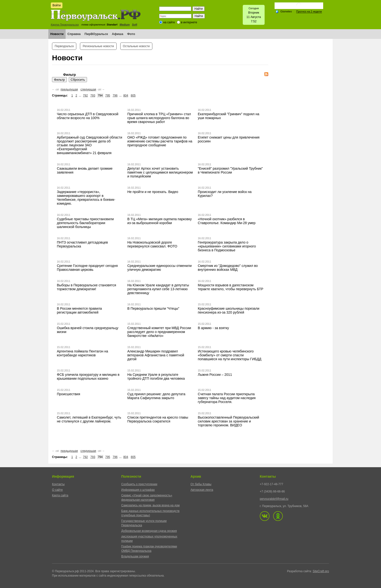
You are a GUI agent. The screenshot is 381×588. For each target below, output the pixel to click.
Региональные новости (98, 46)
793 (93, 96)
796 (115, 96)
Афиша (117, 34)
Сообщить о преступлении (139, 484)
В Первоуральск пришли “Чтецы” (153, 308)
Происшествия (69, 394)
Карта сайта (60, 495)
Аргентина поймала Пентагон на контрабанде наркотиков (82, 353)
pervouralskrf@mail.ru (274, 499)
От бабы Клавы (201, 484)
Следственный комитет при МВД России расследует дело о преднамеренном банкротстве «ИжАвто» (159, 332)
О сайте (57, 490)
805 (133, 96)
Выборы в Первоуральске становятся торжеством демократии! (87, 287)
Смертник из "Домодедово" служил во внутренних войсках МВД (228, 268)
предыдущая (69, 89)
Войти (57, 5)
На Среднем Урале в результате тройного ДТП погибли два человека (156, 377)
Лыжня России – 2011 (215, 375)
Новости (57, 34)
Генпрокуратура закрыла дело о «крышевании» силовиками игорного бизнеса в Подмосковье (227, 246)
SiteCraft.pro (321, 571)
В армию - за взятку (213, 328)
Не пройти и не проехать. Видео (153, 192)
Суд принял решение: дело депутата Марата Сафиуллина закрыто (156, 396)
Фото (131, 34)
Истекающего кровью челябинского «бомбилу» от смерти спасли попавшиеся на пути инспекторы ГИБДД (229, 355)
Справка (74, 34)
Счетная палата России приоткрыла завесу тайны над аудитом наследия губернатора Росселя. (227, 398)
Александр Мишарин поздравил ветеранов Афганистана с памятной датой (156, 355)
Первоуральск (64, 46)
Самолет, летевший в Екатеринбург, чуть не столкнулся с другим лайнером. (89, 419)
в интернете (189, 22)
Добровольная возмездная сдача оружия (149, 531)
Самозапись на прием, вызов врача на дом (150, 505)
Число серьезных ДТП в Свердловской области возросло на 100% (88, 116)
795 (108, 96)
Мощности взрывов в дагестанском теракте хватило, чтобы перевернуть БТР (231, 287)
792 (85, 96)
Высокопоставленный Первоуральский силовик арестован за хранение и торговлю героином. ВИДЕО (228, 421)
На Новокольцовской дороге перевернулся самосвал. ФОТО (152, 244)
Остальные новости (136, 46)
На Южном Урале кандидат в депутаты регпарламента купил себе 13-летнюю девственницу (158, 289)
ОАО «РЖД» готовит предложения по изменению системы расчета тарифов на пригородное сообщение (160, 141)
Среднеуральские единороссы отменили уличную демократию (160, 268)
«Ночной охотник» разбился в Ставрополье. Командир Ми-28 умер (227, 221)
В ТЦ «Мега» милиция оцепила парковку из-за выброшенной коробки (160, 221)
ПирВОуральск (96, 34)
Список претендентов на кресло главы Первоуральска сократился (158, 419)
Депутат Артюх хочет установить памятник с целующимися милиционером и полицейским (160, 172)
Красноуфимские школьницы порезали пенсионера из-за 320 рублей (229, 310)
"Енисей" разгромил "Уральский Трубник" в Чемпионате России (230, 170)
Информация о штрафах (138, 490)
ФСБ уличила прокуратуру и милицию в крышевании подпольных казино (88, 377)
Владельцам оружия (135, 556)
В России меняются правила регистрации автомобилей (79, 310)
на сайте (169, 22)
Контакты (58, 484)
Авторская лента (202, 490)
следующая (88, 89)
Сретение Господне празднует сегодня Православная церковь (87, 268)
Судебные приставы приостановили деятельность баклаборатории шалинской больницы (85, 223)
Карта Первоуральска (65, 25)
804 (126, 96)
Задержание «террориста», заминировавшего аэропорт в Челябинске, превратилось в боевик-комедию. (86, 198)
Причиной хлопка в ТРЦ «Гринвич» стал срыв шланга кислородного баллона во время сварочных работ (159, 118)
